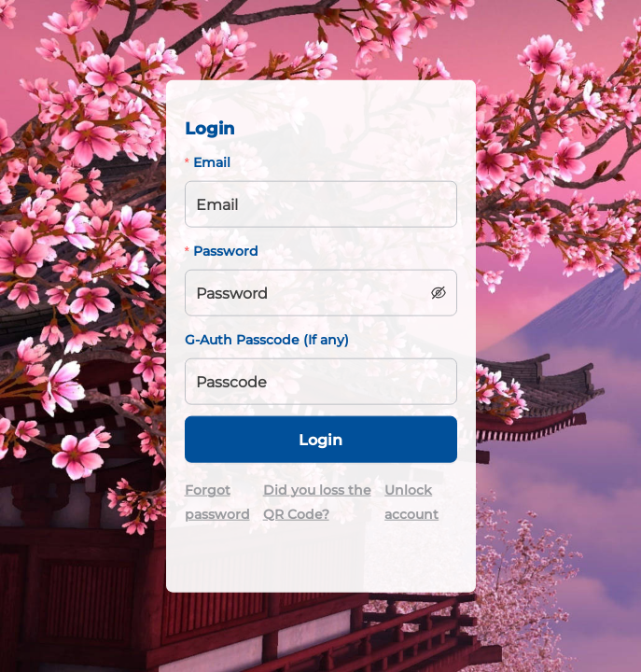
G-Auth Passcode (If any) (267, 340)
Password (226, 251)
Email (212, 162)
